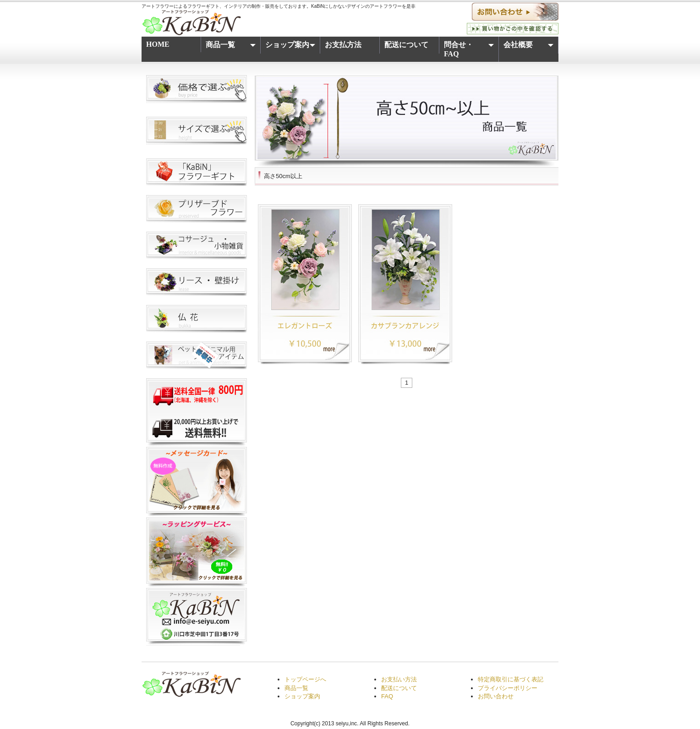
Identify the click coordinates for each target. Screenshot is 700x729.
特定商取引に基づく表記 (511, 679)
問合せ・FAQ (470, 49)
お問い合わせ (496, 696)
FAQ (387, 696)
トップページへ (305, 679)
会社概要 (529, 46)
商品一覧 (232, 46)
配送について (406, 45)
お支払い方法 (399, 679)
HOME (158, 44)
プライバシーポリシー (508, 688)
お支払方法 (343, 45)
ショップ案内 (291, 46)
